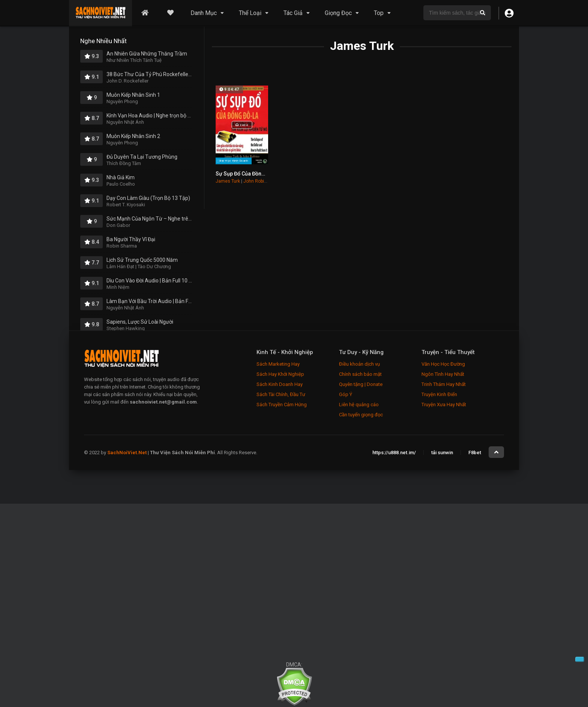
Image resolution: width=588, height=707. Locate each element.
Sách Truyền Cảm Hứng (282, 405)
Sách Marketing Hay (278, 364)
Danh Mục (204, 13)
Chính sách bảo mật (360, 374)
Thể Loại (250, 13)
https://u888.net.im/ (394, 453)
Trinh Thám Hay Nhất (444, 384)
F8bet (475, 453)
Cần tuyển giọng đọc (361, 415)
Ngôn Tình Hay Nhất (443, 374)
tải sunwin (442, 453)
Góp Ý (346, 394)
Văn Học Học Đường (443, 364)
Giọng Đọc (338, 13)
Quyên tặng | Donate (361, 384)
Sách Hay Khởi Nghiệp (280, 374)
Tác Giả (293, 13)
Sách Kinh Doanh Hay (280, 384)
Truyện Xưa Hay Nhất (444, 405)
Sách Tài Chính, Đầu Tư (281, 394)
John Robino (256, 181)
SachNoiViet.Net (127, 453)
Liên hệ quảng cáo (359, 405)
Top (379, 13)
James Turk (228, 181)
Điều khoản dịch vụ (359, 364)
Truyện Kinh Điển (439, 394)
